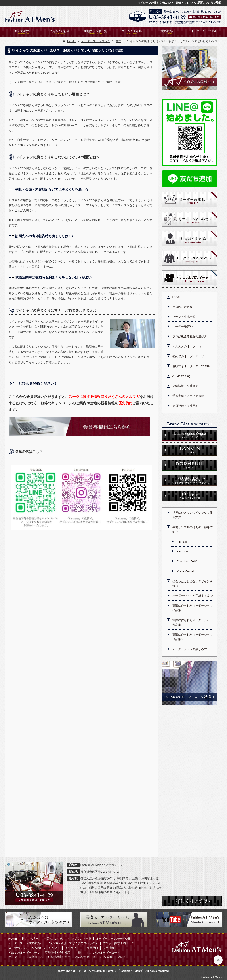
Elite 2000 (183, 551)
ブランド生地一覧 (184, 317)
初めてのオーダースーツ (188, 356)
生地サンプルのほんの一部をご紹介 (193, 530)
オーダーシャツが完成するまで (193, 596)
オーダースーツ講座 (204, 31)
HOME (177, 297)
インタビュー (73, 948)
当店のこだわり (59, 31)
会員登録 (92, 948)
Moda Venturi (185, 571)
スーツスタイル (132, 31)
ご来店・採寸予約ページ (119, 943)
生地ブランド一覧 (95, 31)
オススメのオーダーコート (190, 346)
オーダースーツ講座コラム (26, 957)
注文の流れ (168, 31)
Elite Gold (183, 542)
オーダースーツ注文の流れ (26, 943)
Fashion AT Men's (211, 977)
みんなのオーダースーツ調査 (94, 957)
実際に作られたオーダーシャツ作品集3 (193, 637)
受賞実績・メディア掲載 (188, 396)
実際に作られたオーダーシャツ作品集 (193, 608)
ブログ (121, 957)
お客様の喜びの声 (59, 957)
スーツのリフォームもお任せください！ (34, 948)
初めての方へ (23, 31)
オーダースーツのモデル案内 (115, 939)
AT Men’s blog (181, 376)
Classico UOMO (187, 561)
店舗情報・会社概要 (185, 386)
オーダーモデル (182, 326)
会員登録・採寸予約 (185, 406)
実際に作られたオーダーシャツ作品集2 (193, 622)
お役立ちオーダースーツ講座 (191, 366)
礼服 (78, 953)
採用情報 (109, 948)
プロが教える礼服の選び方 (190, 336)
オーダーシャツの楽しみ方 (190, 649)
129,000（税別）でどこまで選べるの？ (73, 943)
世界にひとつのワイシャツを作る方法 (193, 515)
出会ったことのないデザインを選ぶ (193, 584)
